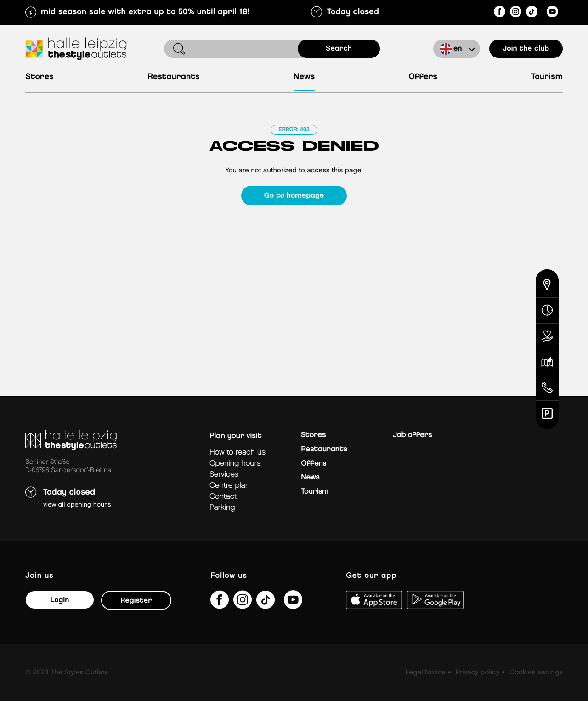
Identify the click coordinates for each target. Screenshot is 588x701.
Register (136, 601)
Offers (423, 77)
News (304, 77)
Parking (222, 508)
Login (59, 600)
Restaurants (174, 77)
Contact (223, 497)
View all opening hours (77, 505)
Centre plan (229, 486)
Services (224, 475)
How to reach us (237, 453)
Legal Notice (426, 673)
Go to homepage (294, 196)
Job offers (412, 435)
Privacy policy (478, 673)
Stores (40, 77)
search (339, 48)
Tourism (547, 77)
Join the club (526, 48)
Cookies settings (536, 673)
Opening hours (235, 464)
